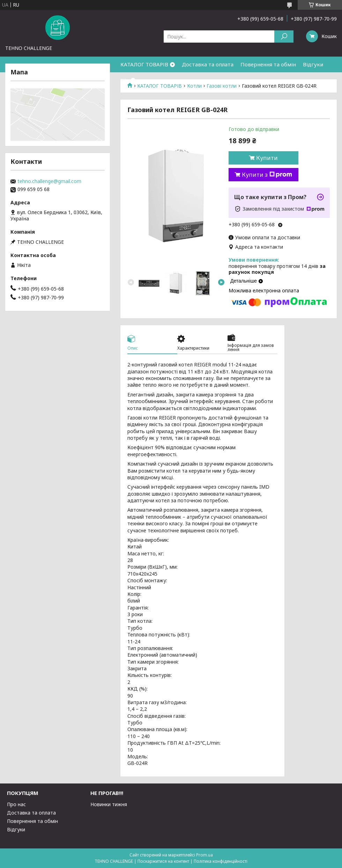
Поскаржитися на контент (163, 861)
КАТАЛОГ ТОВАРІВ (144, 64)
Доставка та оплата (208, 64)
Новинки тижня (109, 804)
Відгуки (313, 64)
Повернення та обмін (268, 64)
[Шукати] (284, 37)
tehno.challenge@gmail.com (49, 181)
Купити (267, 158)
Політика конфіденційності (221, 861)
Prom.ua (205, 855)
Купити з (267, 175)
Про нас (16, 804)
